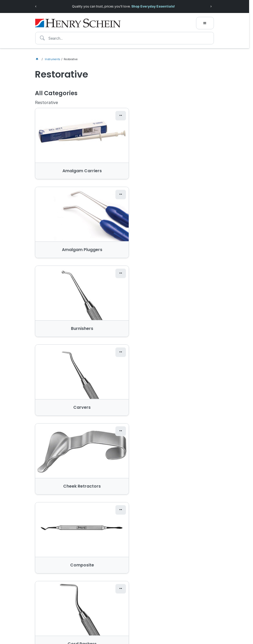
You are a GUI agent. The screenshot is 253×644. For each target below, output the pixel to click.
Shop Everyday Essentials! (153, 6)
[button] (113, 116)
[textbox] (125, 38)
